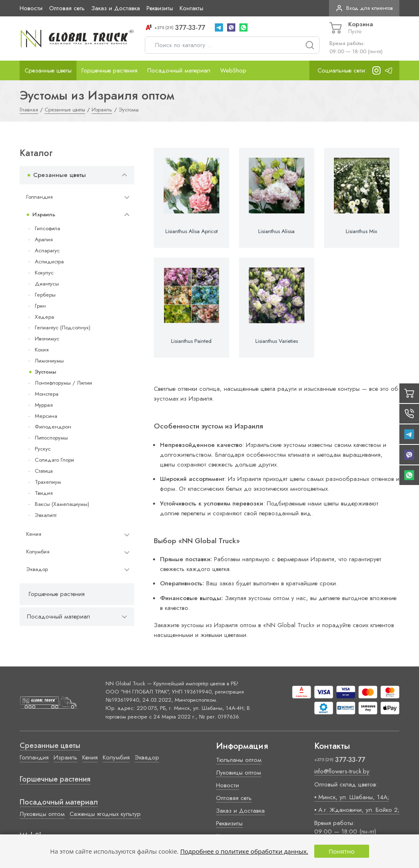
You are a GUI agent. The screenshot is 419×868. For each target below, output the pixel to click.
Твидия (44, 493)
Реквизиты (160, 8)
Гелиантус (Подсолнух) (63, 327)
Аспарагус (47, 250)
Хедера (44, 317)
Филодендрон (53, 427)
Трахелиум (48, 482)
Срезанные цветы (48, 70)
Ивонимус (47, 339)
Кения (34, 534)
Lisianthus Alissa (276, 231)
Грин (40, 306)
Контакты (191, 8)
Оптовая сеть (67, 8)
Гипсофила (47, 228)
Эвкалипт (46, 515)
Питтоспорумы (51, 438)
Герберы (45, 295)
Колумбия (38, 552)
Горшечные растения (109, 70)
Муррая (44, 405)
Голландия (39, 197)
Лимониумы (49, 361)
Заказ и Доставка (116, 8)
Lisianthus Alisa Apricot (191, 231)
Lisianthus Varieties (277, 341)
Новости (31, 8)
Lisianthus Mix (362, 231)
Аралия (44, 239)
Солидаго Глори (54, 460)
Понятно (341, 851)
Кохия (42, 350)
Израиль (44, 214)
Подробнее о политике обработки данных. (244, 851)
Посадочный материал (179, 70)
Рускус (43, 449)
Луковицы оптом (42, 814)
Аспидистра (49, 262)
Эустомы (45, 372)
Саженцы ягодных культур (105, 814)
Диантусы (47, 284)
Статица (44, 471)
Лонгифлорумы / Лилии (63, 383)
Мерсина (46, 416)
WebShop (233, 70)
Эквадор (37, 569)
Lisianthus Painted (191, 341)
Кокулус (44, 273)
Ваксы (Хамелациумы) (62, 504)
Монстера (47, 394)
